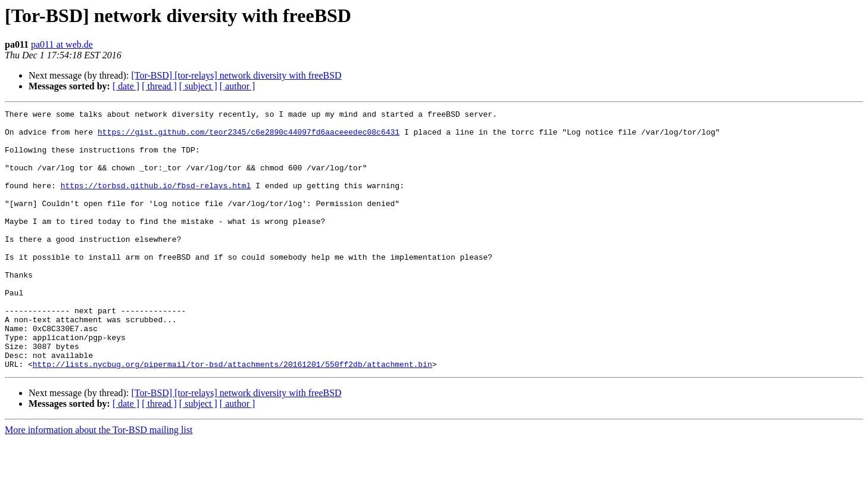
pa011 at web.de (62, 44)
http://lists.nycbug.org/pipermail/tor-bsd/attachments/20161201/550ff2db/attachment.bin (232, 416)
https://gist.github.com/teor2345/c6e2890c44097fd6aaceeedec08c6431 (249, 137)
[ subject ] (198, 86)
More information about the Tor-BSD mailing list (99, 482)
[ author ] (238, 86)
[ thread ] (159, 86)
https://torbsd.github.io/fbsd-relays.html (156, 201)
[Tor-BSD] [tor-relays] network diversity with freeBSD (236, 75)
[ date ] (126, 86)
